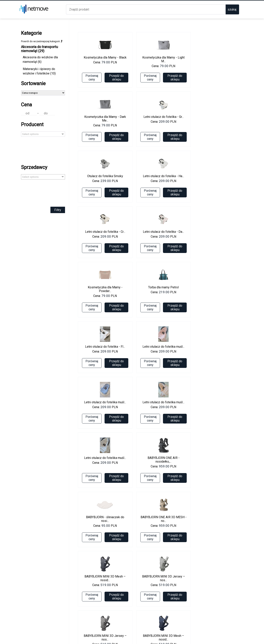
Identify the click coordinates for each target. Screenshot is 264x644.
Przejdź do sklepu (107, 78)
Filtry (48, 217)
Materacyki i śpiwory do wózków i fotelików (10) (39, 79)
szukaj (232, 9)
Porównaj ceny (82, 78)
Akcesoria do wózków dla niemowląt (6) (38, 67)
